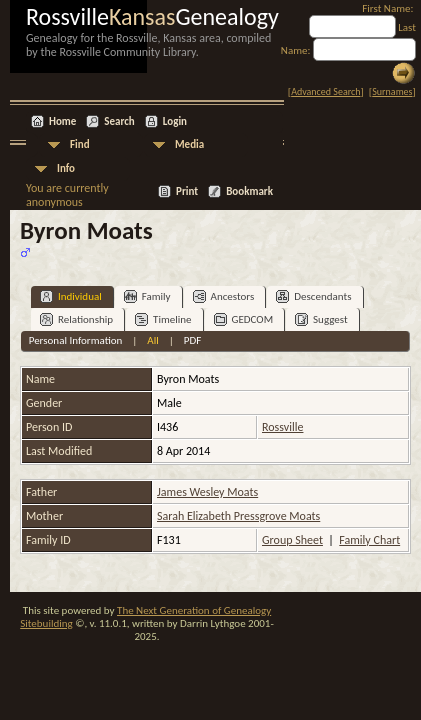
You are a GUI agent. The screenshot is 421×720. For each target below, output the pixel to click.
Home (62, 121)
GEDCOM (244, 319)
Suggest (321, 319)
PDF (193, 340)
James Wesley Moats (207, 492)
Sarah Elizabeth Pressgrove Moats (238, 516)
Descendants (313, 296)
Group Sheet (292, 540)
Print (187, 191)
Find (80, 144)
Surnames (392, 91)
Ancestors (224, 296)
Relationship (76, 319)
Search (119, 121)
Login (175, 121)
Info (66, 168)
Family (147, 296)
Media (189, 144)
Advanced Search (325, 91)
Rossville (282, 427)
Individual (71, 296)
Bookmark (249, 191)
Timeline (163, 319)
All (152, 340)
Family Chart (369, 540)
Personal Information (76, 340)
